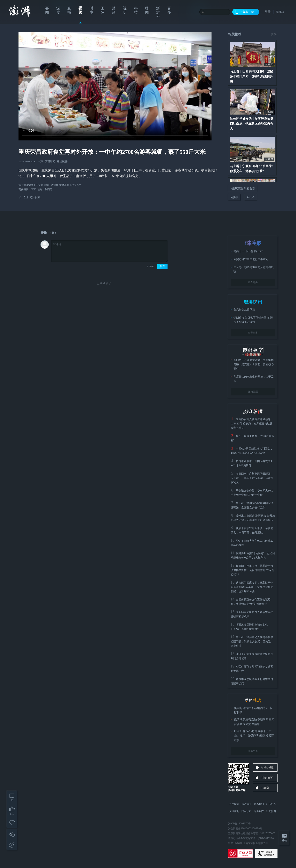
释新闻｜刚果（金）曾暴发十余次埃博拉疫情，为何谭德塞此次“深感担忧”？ (252, 570)
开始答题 (253, 392)
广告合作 (271, 804)
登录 (268, 12)
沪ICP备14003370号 (239, 824)
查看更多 (253, 282)
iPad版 (265, 788)
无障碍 (280, 12)
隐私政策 (246, 811)
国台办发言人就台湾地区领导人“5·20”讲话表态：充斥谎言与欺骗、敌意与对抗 (253, 424)
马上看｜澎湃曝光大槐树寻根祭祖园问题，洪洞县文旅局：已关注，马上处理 (252, 641)
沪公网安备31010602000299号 (245, 829)
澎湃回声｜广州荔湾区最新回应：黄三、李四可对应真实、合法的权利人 (252, 478)
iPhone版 (267, 778)
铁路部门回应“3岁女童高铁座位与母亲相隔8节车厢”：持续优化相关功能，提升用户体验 (252, 587)
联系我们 (259, 804)
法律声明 (234, 811)
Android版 (267, 767)
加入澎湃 (246, 804)
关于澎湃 (234, 804)
